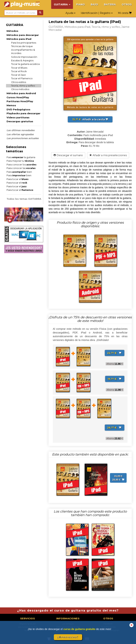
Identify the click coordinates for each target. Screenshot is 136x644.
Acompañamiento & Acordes (23, 51)
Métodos (12, 31)
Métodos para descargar (23, 35)
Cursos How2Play (18, 97)
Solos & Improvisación (24, 57)
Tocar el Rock (19, 71)
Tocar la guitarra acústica (25, 64)
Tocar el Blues (19, 68)
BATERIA (110, 4)
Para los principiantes (24, 43)
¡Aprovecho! (68, 637)
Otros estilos (19, 82)
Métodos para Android (21, 93)
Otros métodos (20, 89)
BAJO (94, 4)
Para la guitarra (21, 157)
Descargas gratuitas (20, 121)
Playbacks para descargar (23, 113)
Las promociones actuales (23, 138)
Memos (11, 105)
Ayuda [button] (70, 13)
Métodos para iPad (19, 39)
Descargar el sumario (68, 155)
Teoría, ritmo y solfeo (23, 86)
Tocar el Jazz (18, 75)
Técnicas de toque (22, 46)
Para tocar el (18, 179)
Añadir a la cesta (90, 119)
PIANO (80, 4)
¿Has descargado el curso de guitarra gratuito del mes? (68, 610)
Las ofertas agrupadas (20, 134)
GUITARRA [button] (62, 4)
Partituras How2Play (20, 101)
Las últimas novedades (21, 130)
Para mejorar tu (20, 161)
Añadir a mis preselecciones (108, 155)
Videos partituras (18, 117)
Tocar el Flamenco (22, 78)
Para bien (19, 172)
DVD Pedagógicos (18, 109)
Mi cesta (125, 13)
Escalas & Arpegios (22, 60)
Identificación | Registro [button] (97, 13)
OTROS (127, 4)
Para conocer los (22, 165)
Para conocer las (21, 168)
